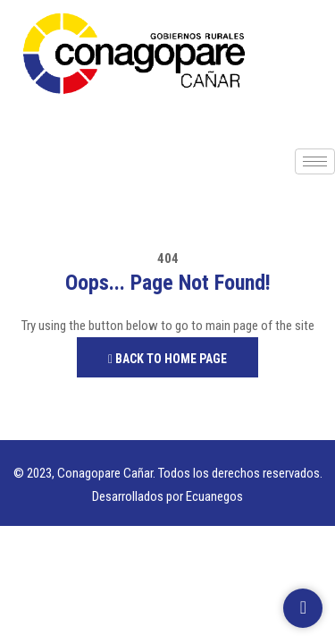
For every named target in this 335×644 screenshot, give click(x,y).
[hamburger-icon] (315, 161)
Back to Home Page (167, 359)
